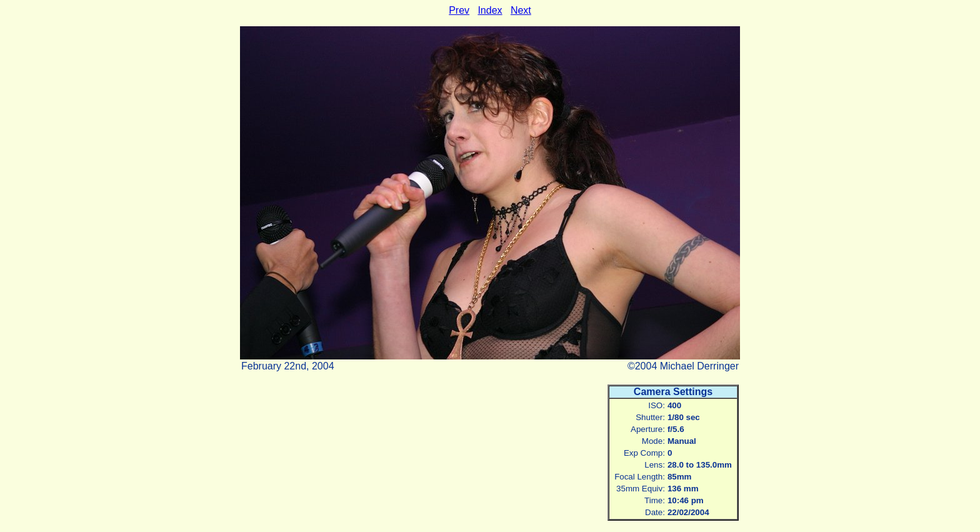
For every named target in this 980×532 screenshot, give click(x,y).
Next (521, 10)
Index (490, 10)
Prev (459, 10)
